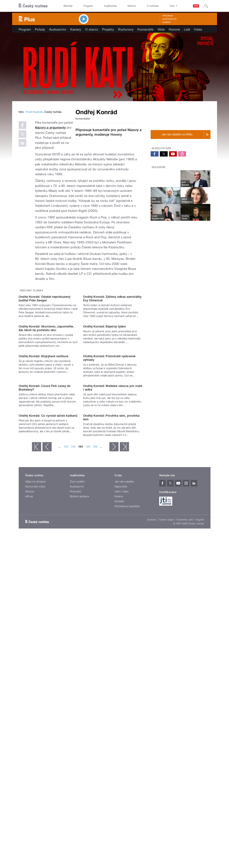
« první (37, 648)
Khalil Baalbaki (34, 162)
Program (88, 6)
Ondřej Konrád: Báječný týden (104, 428)
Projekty (108, 29)
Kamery (167, 22)
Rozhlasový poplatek (127, 708)
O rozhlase (153, 6)
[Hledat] (206, 6)
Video (198, 29)
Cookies (151, 721)
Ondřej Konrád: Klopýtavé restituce (44, 491)
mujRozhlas (110, 6)
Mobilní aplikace (80, 698)
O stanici (92, 29)
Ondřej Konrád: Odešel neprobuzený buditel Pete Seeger (45, 366)
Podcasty (76, 693)
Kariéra (119, 698)
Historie (174, 29)
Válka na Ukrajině (35, 683)
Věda (161, 29)
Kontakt (119, 703)
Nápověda (121, 688)
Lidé (187, 29)
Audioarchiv (169, 19)
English (200, 721)
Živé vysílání (77, 683)
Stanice (132, 6)
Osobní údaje (166, 721)
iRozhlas (68, 6)
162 (66, 648)
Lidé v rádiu (122, 693)
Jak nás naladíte (124, 683)
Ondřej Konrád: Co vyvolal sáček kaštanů (48, 617)
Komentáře (145, 29)
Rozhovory (126, 29)
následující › (114, 648)
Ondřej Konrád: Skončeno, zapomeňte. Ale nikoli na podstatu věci (46, 430)
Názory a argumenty (89, 172)
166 (95, 648)
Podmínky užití (185, 721)
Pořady (40, 29)
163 (73, 648)
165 (88, 648)
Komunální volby (35, 688)
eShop (29, 698)
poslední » (124, 648)
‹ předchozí (47, 648)
